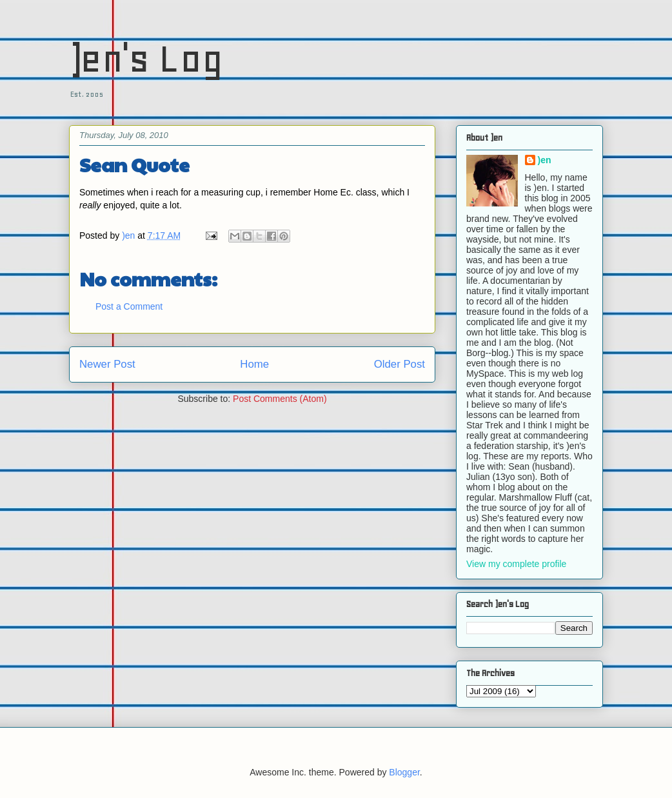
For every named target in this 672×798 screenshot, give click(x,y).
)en (545, 160)
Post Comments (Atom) (280, 399)
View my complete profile (516, 564)
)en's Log (146, 58)
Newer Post (107, 364)
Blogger (404, 772)
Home (254, 364)
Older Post (400, 364)
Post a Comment (129, 306)
